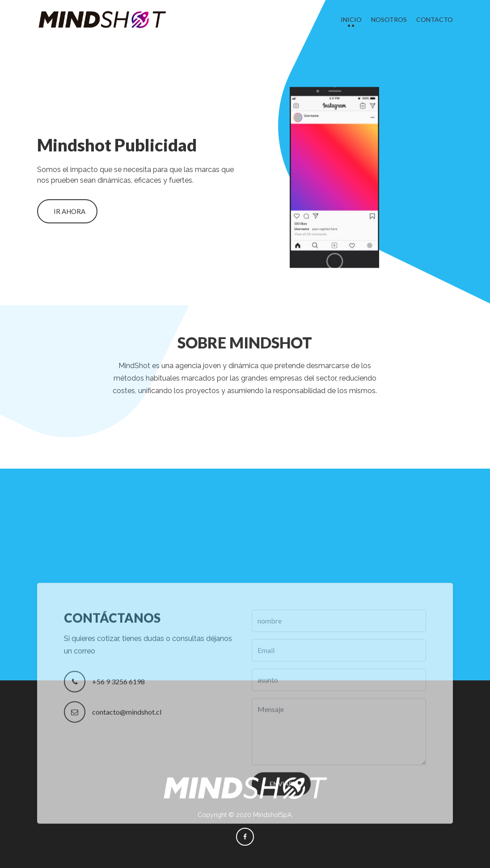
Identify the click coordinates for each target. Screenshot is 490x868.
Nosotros (389, 19)
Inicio (351, 19)
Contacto (435, 19)
